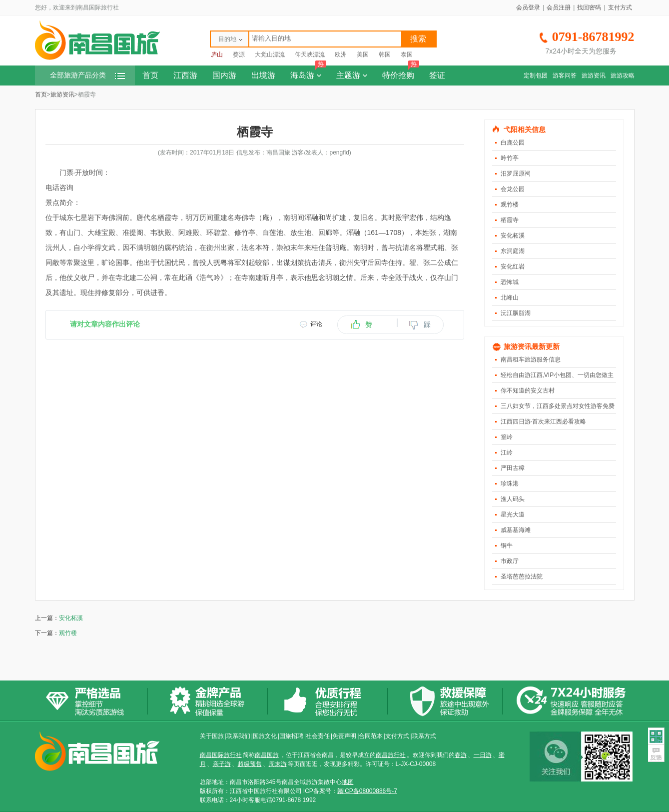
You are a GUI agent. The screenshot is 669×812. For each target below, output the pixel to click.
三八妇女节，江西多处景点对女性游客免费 (558, 406)
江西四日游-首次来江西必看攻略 (544, 421)
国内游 (224, 75)
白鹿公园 (513, 142)
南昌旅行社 (391, 755)
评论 (316, 324)
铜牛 (507, 545)
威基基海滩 (516, 530)
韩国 (385, 54)
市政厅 (510, 561)
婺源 (239, 54)
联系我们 (238, 736)
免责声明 (344, 736)
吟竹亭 (510, 158)
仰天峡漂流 (310, 54)
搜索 (418, 39)
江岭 (507, 452)
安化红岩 (513, 266)
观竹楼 (510, 204)
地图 (348, 782)
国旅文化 (265, 736)
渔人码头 (513, 499)
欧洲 (341, 54)
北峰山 (510, 297)
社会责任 (318, 736)
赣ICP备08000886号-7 (367, 791)
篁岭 (507, 437)
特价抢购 (401, 72)
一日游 (483, 755)
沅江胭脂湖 (516, 313)
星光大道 (513, 514)
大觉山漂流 (270, 54)
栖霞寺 (510, 220)
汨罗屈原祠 (516, 173)
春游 (461, 755)
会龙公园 (513, 189)
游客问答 (565, 75)
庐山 (217, 54)
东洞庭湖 (513, 251)
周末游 (278, 764)
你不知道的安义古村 (528, 390)
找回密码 (589, 7)
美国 (363, 54)
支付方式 (620, 7)
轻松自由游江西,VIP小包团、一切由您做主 (557, 375)
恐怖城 (510, 282)
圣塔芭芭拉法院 (522, 576)
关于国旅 (212, 736)
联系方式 (424, 736)
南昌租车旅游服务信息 (531, 359)
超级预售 (250, 764)
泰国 (407, 54)
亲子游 (222, 764)
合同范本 (371, 736)
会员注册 (559, 7)
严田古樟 (513, 468)
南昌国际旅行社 (221, 755)
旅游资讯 (594, 75)
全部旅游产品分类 (87, 75)
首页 (150, 75)
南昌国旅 (267, 755)
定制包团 (536, 75)
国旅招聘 (291, 736)
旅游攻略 (623, 75)
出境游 (263, 75)
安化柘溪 (513, 235)
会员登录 (528, 7)
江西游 (185, 75)
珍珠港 (510, 483)
